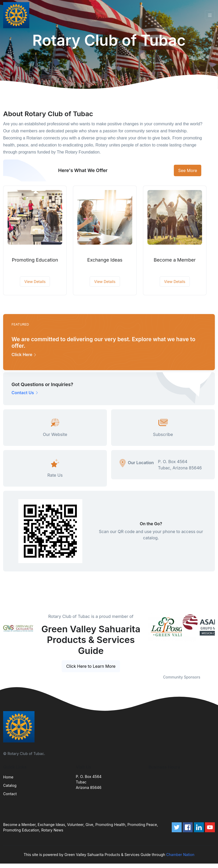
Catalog (10, 785)
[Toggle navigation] (210, 15)
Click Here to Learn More (91, 666)
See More (188, 170)
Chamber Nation (180, 855)
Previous (145, 641)
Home (8, 777)
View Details (35, 282)
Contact (10, 794)
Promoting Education (35, 260)
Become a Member (175, 260)
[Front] (17, 15)
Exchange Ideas (105, 260)
